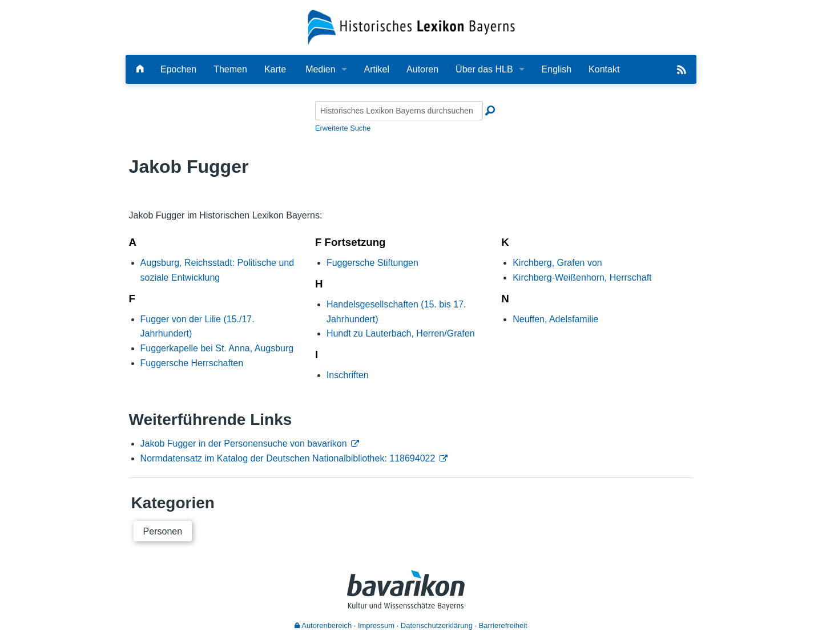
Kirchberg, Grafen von (557, 263)
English (557, 69)
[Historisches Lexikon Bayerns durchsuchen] (399, 111)
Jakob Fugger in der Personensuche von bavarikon (244, 443)
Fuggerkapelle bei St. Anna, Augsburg (217, 348)
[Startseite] (411, 27)
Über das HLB (484, 69)
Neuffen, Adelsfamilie (555, 319)
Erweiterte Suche (343, 128)
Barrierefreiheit (503, 625)
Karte (275, 69)
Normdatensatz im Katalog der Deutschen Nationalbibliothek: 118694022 (288, 458)
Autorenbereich (323, 625)
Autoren (422, 69)
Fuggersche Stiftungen (372, 263)
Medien (320, 69)
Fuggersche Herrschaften (192, 363)
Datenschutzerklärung (437, 625)
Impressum (376, 625)
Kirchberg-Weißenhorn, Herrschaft (582, 278)
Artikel (377, 69)
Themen (230, 69)
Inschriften (348, 375)
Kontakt (604, 69)
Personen (163, 531)
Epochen (178, 69)
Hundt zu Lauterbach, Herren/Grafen (401, 333)
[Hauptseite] (140, 69)
